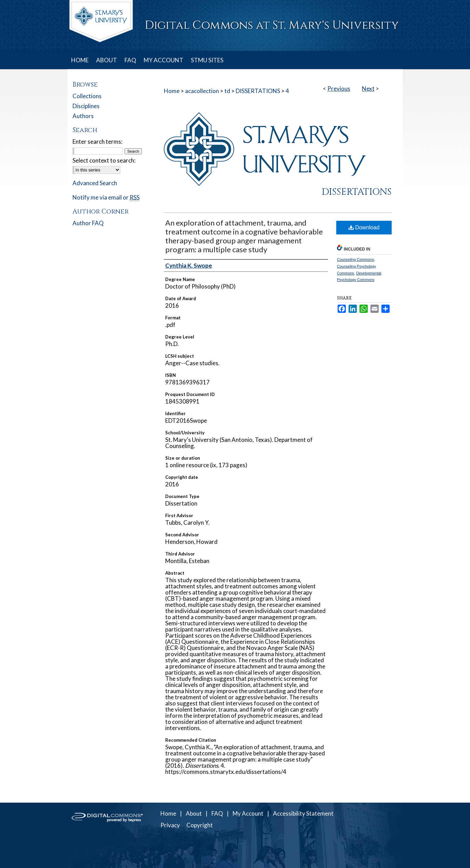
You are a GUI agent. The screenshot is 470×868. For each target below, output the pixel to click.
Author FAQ (88, 223)
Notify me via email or (106, 197)
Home (172, 91)
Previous (339, 88)
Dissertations (357, 192)
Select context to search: (104, 160)
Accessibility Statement (303, 813)
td (227, 91)
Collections (87, 96)
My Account (248, 813)
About (194, 813)
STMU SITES (207, 60)
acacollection (202, 91)
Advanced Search (95, 183)
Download (364, 227)
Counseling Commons (355, 259)
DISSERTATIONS (258, 91)
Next (368, 88)
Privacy (170, 825)
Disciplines (86, 106)
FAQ (217, 813)
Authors (83, 116)
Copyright (200, 825)
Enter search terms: (97, 142)
